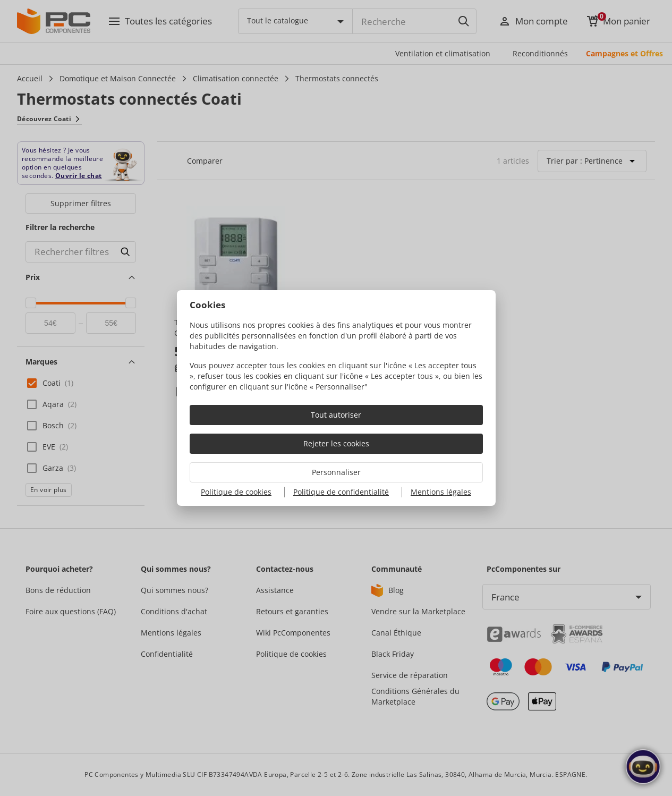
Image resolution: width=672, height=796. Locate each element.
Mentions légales (441, 492)
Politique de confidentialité (341, 492)
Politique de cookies (236, 492)
